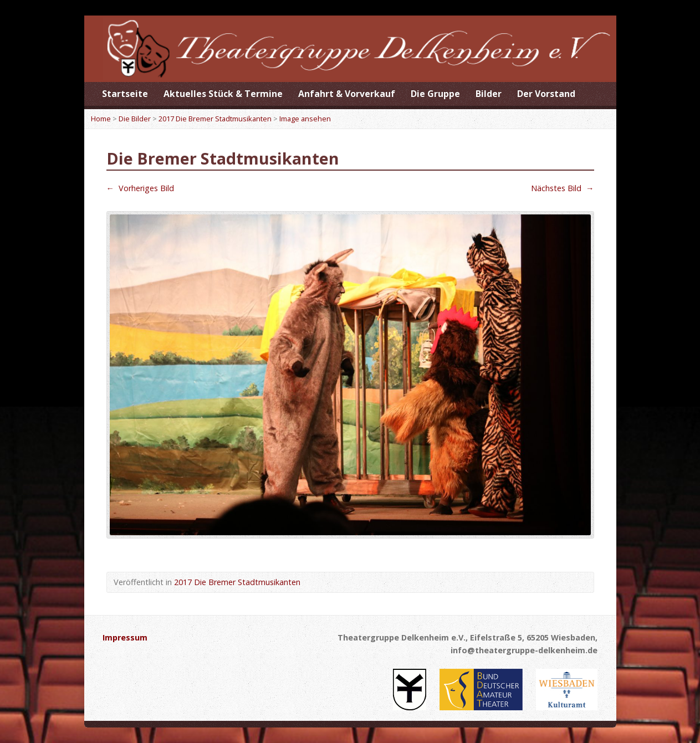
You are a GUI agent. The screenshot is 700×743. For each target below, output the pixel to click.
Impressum (125, 637)
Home (101, 119)
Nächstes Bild (562, 188)
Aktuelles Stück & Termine (223, 94)
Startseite (125, 94)
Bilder (489, 94)
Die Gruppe (435, 94)
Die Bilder (135, 119)
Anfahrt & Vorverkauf (347, 94)
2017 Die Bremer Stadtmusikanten (215, 119)
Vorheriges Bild (140, 188)
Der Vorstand (546, 94)
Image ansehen (305, 119)
